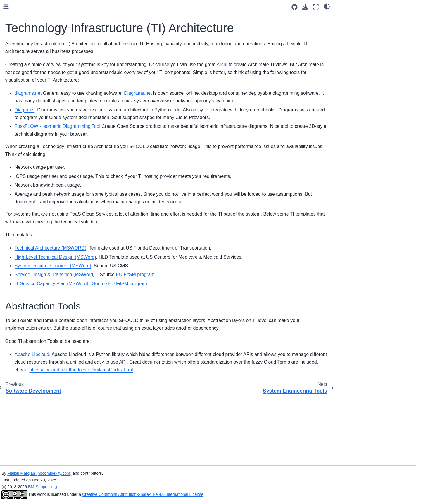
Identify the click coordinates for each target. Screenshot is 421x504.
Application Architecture (34, 96)
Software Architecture (32, 105)
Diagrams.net (229, 115)
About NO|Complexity (32, 254)
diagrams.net (119, 115)
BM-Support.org (133, 487)
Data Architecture (28, 77)
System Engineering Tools (37, 140)
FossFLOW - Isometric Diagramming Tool (149, 164)
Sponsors (21, 235)
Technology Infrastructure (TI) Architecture (42, 127)
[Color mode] (327, 6)
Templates (22, 192)
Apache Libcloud (123, 415)
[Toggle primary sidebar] (97, 7)
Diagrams (116, 139)
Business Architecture (32, 68)
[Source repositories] (295, 7)
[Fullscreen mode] (316, 7)
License (20, 245)
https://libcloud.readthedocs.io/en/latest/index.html (158, 438)
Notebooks (22, 202)
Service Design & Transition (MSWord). (148, 327)
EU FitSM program (226, 327)
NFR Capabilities (28, 183)
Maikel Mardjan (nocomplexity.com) (129, 473)
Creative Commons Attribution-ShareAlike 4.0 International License (233, 494)
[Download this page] (305, 7)
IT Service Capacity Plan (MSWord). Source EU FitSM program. (173, 336)
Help (17, 226)
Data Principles (26, 86)
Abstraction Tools (358, 18)
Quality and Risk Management (40, 149)
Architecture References (35, 173)
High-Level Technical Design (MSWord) (147, 302)
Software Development (34, 114)
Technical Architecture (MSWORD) (142, 293)
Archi (313, 79)
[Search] (46, 44)
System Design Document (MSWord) (144, 318)
